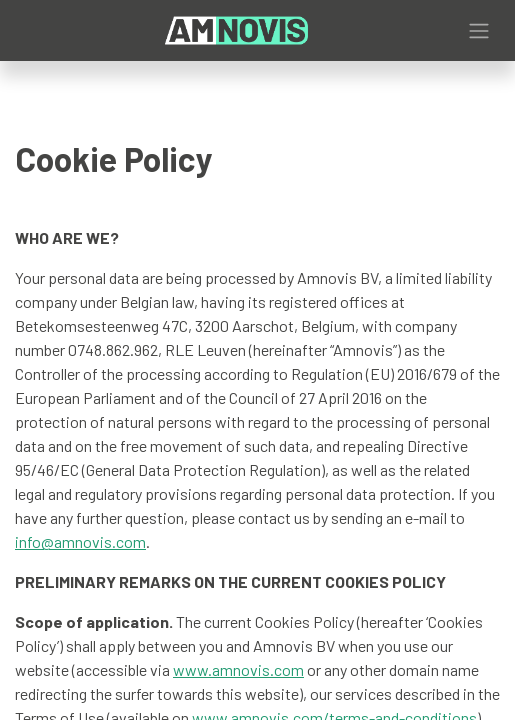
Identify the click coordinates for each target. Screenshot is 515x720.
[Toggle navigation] (479, 31)
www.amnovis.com (238, 669)
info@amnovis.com (80, 541)
